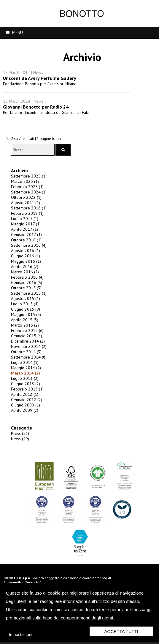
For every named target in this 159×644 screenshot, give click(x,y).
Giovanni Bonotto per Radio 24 (36, 95)
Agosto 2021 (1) (23, 200)
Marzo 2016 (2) (23, 269)
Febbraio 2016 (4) (25, 275)
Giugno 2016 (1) (23, 253)
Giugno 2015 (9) (23, 306)
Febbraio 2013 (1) (25, 386)
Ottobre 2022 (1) (24, 195)
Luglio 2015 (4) (23, 301)
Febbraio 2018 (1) (25, 211)
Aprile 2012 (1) (23, 392)
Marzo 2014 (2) (23, 370)
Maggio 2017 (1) (24, 221)
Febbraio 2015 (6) (25, 328)
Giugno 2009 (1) (23, 402)
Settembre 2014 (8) (27, 354)
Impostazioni (21, 635)
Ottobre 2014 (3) (24, 349)
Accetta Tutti (121, 631)
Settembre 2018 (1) (27, 205)
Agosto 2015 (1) (23, 296)
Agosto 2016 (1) (23, 248)
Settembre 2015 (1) (27, 290)
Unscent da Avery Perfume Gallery (40, 66)
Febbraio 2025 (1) (25, 184)
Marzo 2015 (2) (23, 322)
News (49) (18, 436)
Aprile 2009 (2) (23, 408)
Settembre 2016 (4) (27, 243)
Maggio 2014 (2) (24, 365)
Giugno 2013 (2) (23, 381)
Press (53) (18, 431)
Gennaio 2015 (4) (24, 333)
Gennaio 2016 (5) (24, 280)
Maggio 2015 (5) (24, 312)
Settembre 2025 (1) (27, 173)
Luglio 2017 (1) (23, 216)
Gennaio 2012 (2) (24, 397)
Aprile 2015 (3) (23, 317)
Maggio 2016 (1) (24, 259)
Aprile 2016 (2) (23, 264)
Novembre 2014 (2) (27, 344)
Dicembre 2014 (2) (26, 338)
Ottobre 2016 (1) (24, 237)
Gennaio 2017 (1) (24, 232)
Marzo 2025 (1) (23, 179)
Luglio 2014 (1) (23, 360)
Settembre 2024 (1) (27, 189)
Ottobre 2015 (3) (24, 285)
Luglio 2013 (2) (23, 376)
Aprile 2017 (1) (22, 227)
